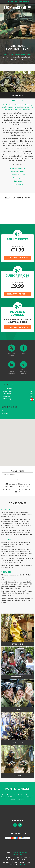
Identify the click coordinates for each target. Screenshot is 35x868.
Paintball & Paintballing (17, 799)
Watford (30, 797)
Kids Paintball (13, 865)
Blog (15, 862)
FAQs (28, 862)
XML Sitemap (11, 860)
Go (17, 479)
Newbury (5, 414)
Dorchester (6, 411)
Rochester (22, 797)
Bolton (3, 795)
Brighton (21, 795)
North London (12, 797)
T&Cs (19, 857)
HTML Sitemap (22, 860)
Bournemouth (11, 795)
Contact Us (7, 862)
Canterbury (29, 795)
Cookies (25, 857)
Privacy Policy (10, 857)
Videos (22, 862)
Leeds (3, 797)
